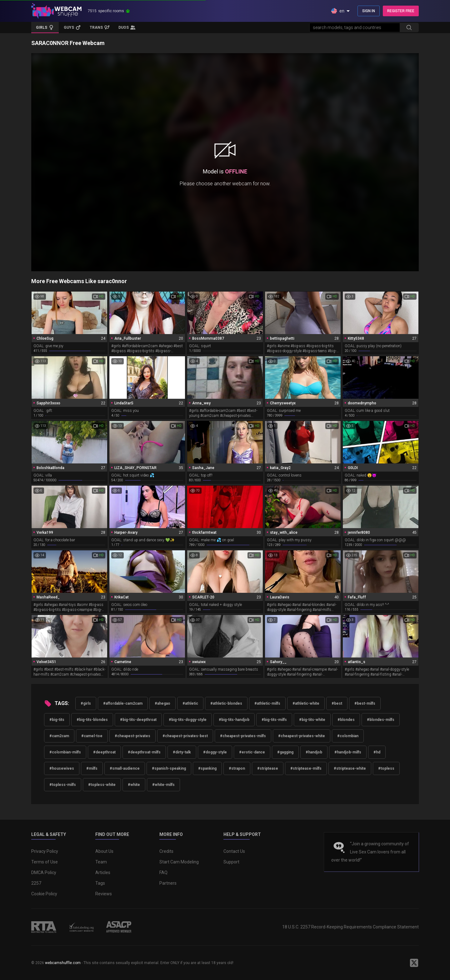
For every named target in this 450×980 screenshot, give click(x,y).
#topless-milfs (63, 785)
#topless (386, 768)
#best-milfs (365, 703)
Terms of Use (45, 862)
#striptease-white (350, 768)
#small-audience (125, 768)
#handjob (314, 752)
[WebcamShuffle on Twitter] (414, 963)
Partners (168, 883)
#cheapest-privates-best (185, 736)
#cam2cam (59, 736)
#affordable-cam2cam (123, 703)
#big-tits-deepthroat (138, 720)
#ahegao (162, 703)
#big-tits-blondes (92, 720)
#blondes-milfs (381, 720)
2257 (36, 883)
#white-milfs (163, 785)
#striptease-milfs (306, 768)
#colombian (348, 736)
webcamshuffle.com (63, 963)
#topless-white (102, 785)
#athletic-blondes (226, 703)
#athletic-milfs (267, 703)
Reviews (104, 894)
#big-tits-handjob (234, 720)
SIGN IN (369, 11)
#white (134, 785)
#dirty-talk (182, 752)
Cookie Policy (44, 894)
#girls (86, 703)
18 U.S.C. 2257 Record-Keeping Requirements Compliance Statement (350, 927)
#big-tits (57, 720)
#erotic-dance (252, 752)
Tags (100, 883)
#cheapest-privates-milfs (243, 736)
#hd (377, 752)
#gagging (285, 752)
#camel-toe (92, 736)
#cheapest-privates (132, 736)
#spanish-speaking (169, 768)
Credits (166, 851)
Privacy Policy (45, 851)
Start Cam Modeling (179, 862)
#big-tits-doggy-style (188, 720)
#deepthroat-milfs (144, 752)
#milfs (92, 768)
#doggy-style (215, 752)
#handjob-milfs (348, 752)
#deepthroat (104, 752)
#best (337, 703)
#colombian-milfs (65, 752)
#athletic (190, 703)
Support (231, 862)
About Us (104, 851)
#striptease (268, 768)
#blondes (346, 720)
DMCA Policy (44, 872)
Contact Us (234, 851)
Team (101, 862)
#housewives (62, 768)
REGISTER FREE (401, 11)
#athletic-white (306, 703)
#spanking (207, 768)
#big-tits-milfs (274, 720)
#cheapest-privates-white (302, 736)
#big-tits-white (312, 720)
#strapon (237, 768)
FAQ (163, 872)
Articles (103, 872)
